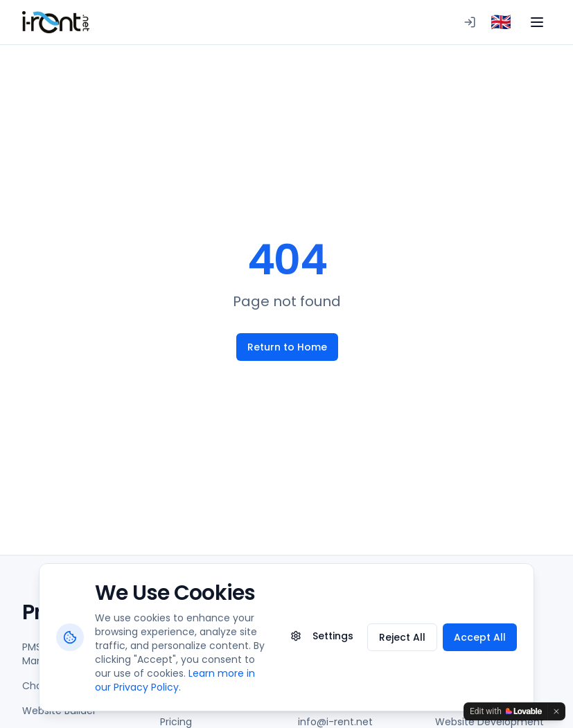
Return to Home (286, 347)
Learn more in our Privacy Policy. (175, 680)
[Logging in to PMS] (470, 22)
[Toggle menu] (537, 22)
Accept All (480, 637)
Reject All (402, 637)
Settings (322, 636)
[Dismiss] (556, 711)
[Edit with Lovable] (506, 711)
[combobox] (501, 22)
